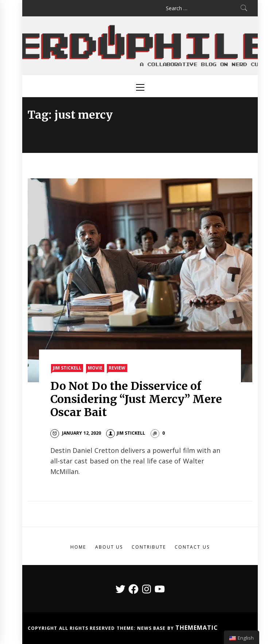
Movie (95, 368)
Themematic (197, 628)
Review (117, 368)
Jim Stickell (67, 368)
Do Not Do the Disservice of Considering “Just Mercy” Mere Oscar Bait (136, 399)
